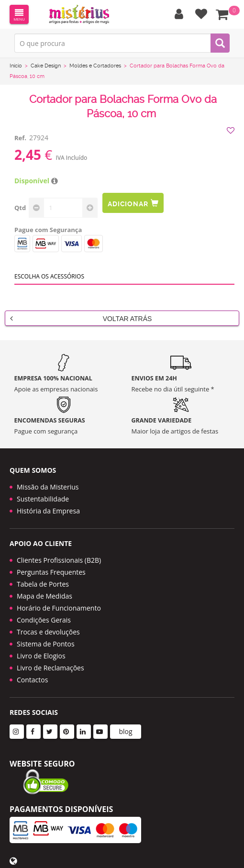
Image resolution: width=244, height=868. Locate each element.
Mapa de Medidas (44, 596)
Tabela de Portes (43, 584)
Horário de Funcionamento (59, 608)
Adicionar (133, 203)
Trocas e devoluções (48, 632)
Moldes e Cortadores (95, 66)
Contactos (32, 680)
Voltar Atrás (81, 318)
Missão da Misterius (48, 487)
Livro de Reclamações (50, 668)
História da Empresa (48, 511)
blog (125, 731)
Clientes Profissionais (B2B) (59, 560)
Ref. (20, 138)
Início (16, 66)
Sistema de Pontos (46, 644)
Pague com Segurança (48, 230)
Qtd (20, 208)
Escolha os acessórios (49, 276)
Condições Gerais (44, 620)
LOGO (79, 14)
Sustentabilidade (43, 499)
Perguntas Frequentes (51, 572)
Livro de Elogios (41, 656)
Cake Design (46, 66)
